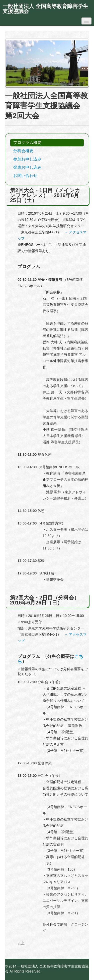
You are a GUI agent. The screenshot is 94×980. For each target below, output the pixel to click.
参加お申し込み (27, 159)
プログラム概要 (27, 143)
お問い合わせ (25, 176)
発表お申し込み (27, 167)
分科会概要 (23, 151)
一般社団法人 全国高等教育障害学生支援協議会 (45, 9)
